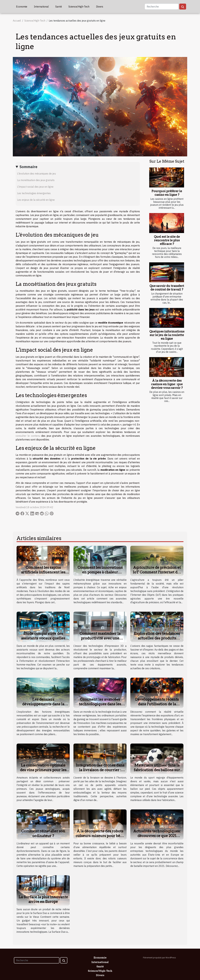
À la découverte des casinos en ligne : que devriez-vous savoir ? (167, 384)
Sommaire (28, 167)
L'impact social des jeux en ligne (35, 187)
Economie (22, 7)
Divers (100, 7)
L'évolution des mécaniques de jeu (36, 174)
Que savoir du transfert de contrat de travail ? (167, 288)
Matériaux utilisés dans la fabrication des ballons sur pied (157, 770)
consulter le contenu (28, 436)
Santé (59, 7)
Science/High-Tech (79, 7)
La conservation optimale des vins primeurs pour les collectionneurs (43, 770)
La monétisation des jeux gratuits (36, 180)
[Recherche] (162, 7)
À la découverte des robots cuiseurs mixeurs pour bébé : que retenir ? (100, 836)
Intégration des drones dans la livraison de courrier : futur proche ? (100, 770)
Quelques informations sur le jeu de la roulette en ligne (167, 335)
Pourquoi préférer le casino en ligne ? (167, 193)
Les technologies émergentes (34, 193)
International (41, 7)
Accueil (17, 21)
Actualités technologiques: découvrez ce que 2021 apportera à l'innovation (157, 836)
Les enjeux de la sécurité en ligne (36, 200)
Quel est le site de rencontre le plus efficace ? (167, 240)
